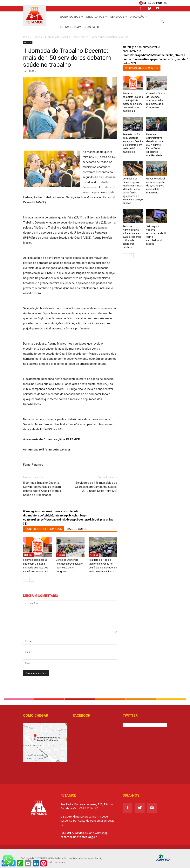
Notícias (28, 42)
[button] (162, 22)
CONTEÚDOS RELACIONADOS (44, 529)
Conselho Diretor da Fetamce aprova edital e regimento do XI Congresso (156, 100)
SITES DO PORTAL (153, 3)
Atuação (139, 16)
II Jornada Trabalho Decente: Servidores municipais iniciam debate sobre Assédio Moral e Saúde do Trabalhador (42, 489)
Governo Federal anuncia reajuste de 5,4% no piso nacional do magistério (156, 186)
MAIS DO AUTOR (77, 529)
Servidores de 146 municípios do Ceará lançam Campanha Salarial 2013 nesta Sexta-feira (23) (96, 487)
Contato (92, 27)
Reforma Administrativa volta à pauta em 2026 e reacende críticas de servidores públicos (132, 237)
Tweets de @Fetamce (136, 725)
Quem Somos (71, 16)
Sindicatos (97, 16)
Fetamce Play (70, 27)
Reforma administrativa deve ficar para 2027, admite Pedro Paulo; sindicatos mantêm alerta (155, 145)
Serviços (119, 16)
